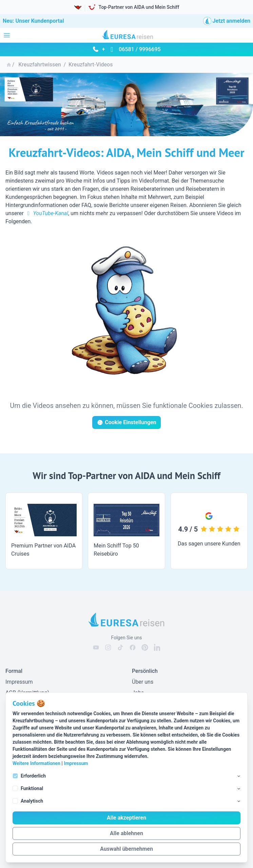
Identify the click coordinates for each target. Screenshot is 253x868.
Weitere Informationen (36, 763)
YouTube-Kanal (47, 213)
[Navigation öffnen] (7, 35)
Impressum (76, 763)
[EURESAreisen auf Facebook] (133, 647)
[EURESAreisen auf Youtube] (96, 647)
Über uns (143, 682)
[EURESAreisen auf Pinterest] (145, 647)
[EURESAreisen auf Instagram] (108, 647)
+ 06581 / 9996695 (126, 49)
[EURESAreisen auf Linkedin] (157, 647)
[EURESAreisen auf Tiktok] (120, 647)
